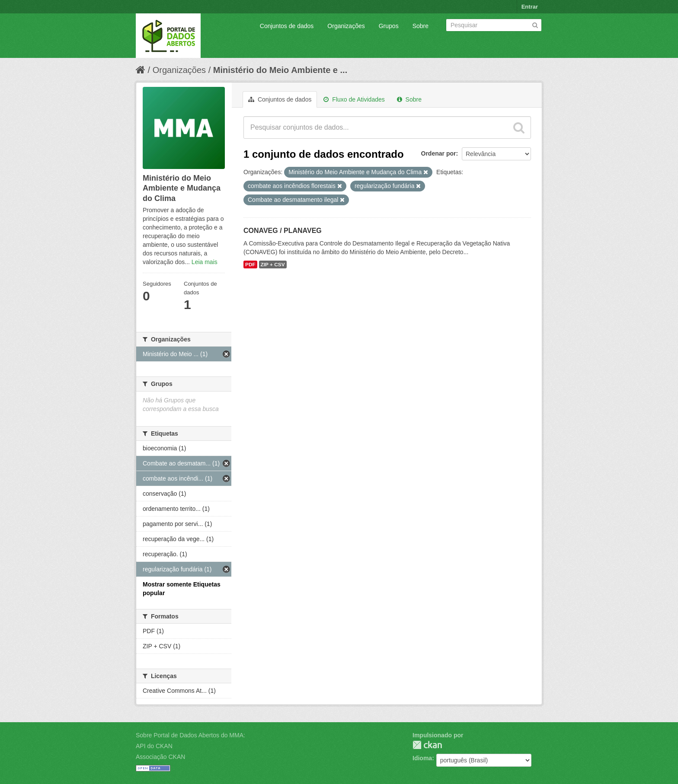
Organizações (346, 26)
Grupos (389, 26)
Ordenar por (439, 153)
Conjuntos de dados (287, 26)
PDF (250, 265)
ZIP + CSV (273, 265)
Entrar (530, 7)
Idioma (422, 758)
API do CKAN (154, 746)
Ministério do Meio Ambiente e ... (280, 70)
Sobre (421, 26)
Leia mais (205, 262)
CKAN (427, 745)
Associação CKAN (160, 757)
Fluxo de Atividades (354, 99)
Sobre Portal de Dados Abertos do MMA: (190, 735)
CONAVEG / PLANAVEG (283, 231)
